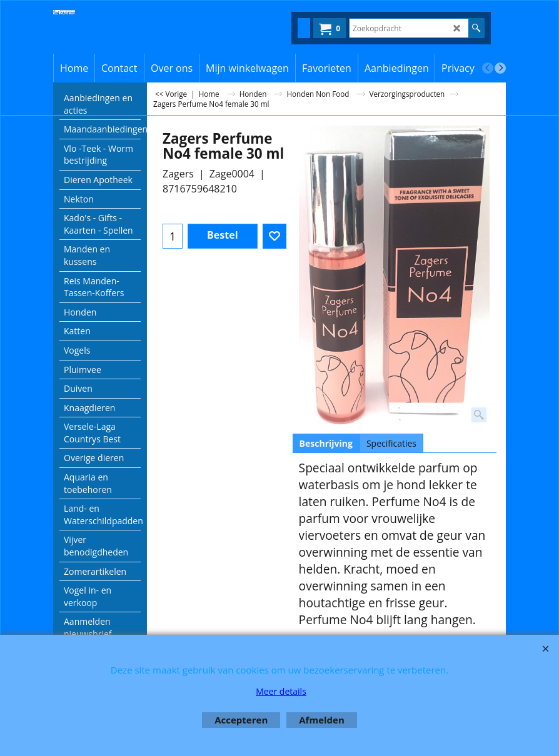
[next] (500, 68)
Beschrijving (326, 443)
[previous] (488, 68)
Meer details (281, 691)
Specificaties (391, 443)
